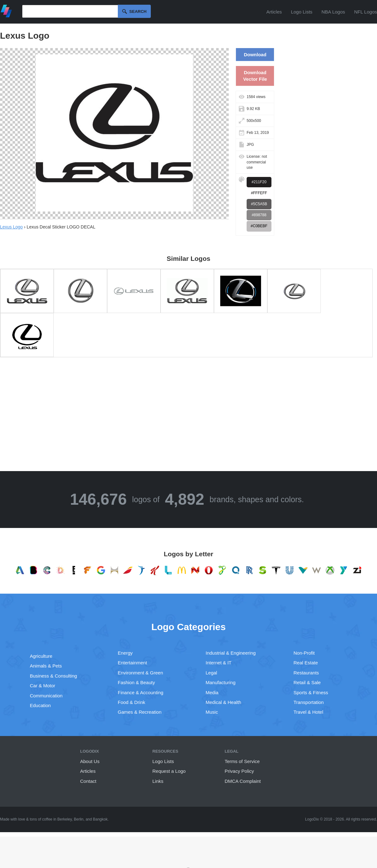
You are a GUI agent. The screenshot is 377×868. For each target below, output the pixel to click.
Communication (46, 696)
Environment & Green (140, 673)
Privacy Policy (239, 771)
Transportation (309, 702)
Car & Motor (43, 686)
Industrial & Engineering (231, 653)
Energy (125, 653)
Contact (88, 781)
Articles (274, 12)
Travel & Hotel (308, 712)
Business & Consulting (53, 676)
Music (212, 712)
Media (212, 692)
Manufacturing (221, 682)
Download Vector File (255, 76)
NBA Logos (333, 12)
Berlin (79, 819)
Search (138, 11)
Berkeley (65, 819)
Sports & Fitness (311, 692)
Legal (212, 673)
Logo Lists (302, 12)
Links (158, 781)
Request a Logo (169, 771)
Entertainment (132, 663)
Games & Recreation (140, 712)
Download (255, 55)
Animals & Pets (46, 666)
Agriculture (41, 656)
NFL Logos (366, 12)
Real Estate (306, 663)
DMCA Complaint (243, 781)
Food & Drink (132, 702)
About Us (90, 761)
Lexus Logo (11, 227)
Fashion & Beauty (136, 682)
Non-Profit (304, 653)
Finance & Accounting (141, 692)
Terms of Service (242, 761)
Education (40, 705)
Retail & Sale (307, 682)
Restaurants (306, 673)
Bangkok (100, 819)
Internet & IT (219, 663)
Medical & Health (224, 702)
